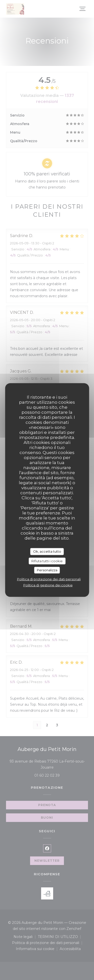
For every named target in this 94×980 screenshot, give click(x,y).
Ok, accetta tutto (47, 551)
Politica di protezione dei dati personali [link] (49, 579)
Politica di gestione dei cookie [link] (48, 585)
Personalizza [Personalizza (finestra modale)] (47, 570)
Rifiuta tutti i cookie (47, 561)
